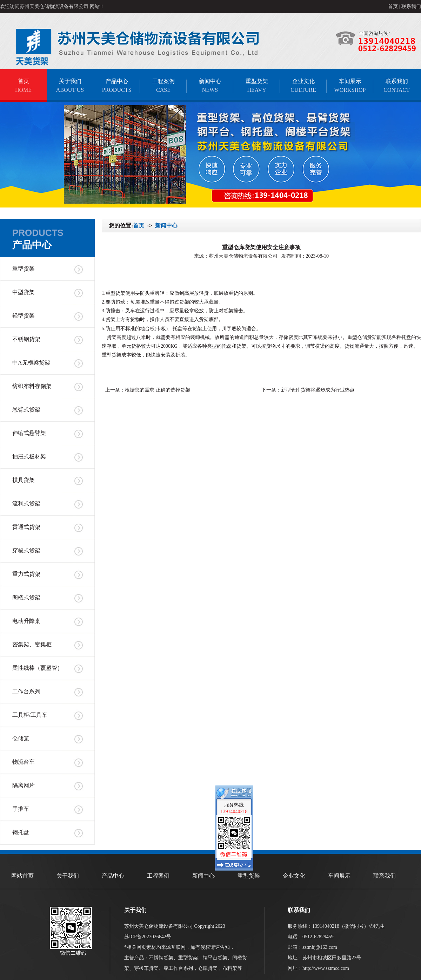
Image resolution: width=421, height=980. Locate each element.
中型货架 (24, 292)
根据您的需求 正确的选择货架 (158, 390)
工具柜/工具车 (30, 715)
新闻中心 (210, 86)
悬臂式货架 (26, 410)
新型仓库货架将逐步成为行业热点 (318, 390)
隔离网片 (24, 785)
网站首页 (22, 876)
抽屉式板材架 (29, 457)
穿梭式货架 (26, 550)
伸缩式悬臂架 (29, 433)
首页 (393, 6)
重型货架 (257, 86)
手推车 (21, 809)
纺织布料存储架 (32, 386)
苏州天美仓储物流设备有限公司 (244, 256)
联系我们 (411, 6)
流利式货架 (26, 503)
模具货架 (24, 480)
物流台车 (24, 762)
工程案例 (163, 86)
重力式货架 (26, 574)
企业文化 (303, 86)
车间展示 (350, 86)
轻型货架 (24, 316)
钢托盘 (21, 832)
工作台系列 (26, 691)
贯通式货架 (26, 527)
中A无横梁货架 (31, 363)
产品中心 (117, 86)
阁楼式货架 (26, 597)
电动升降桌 (26, 621)
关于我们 (70, 86)
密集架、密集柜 (32, 644)
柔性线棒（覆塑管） (38, 668)
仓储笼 (21, 738)
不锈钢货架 (26, 339)
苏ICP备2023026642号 (148, 937)
